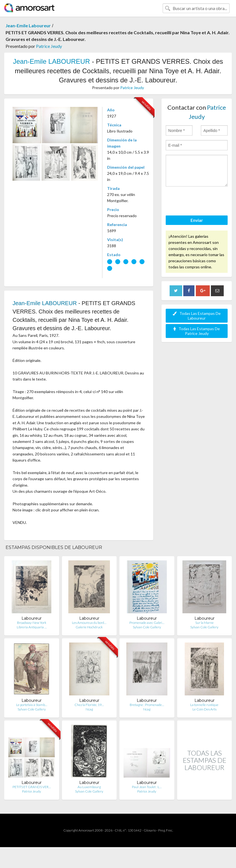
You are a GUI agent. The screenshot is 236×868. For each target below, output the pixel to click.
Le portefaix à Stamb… (32, 705)
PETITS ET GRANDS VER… (32, 787)
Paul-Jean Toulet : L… (147, 787)
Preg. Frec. (166, 830)
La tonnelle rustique (204, 705)
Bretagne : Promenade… (147, 705)
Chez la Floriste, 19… (89, 705)
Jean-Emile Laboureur (28, 25)
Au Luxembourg (89, 787)
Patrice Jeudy (49, 46)
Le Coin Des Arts (204, 709)
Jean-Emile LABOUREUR (51, 61)
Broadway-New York (32, 623)
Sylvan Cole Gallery (147, 627)
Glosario (150, 830)
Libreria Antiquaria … (32, 627)
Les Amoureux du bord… (89, 623)
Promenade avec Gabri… (147, 623)
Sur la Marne (204, 623)
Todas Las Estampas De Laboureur (197, 316)
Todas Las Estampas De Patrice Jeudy (197, 331)
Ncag (89, 709)
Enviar (197, 220)
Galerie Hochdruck (89, 627)
